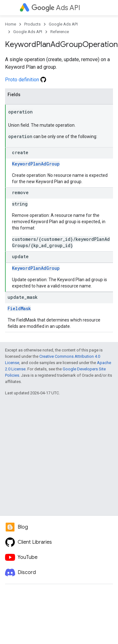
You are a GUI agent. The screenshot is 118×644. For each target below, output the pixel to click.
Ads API (56, 8)
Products (32, 24)
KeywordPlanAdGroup (36, 164)
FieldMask (19, 308)
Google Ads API (63, 24)
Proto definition (26, 80)
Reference (60, 32)
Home (11, 24)
